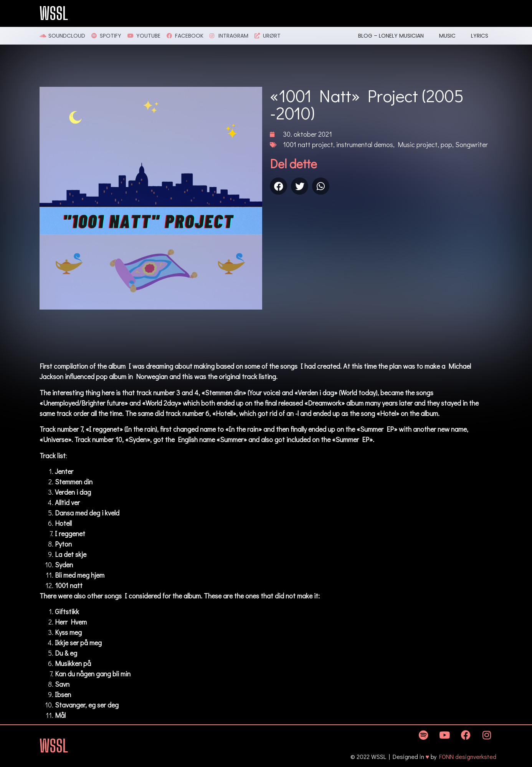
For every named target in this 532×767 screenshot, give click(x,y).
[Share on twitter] (300, 186)
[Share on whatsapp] (321, 186)
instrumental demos (365, 144)
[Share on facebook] (278, 186)
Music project (418, 144)
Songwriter (472, 144)
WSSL (54, 13)
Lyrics (480, 36)
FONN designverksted (468, 756)
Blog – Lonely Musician (391, 36)
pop (446, 144)
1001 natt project (308, 144)
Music (447, 36)
